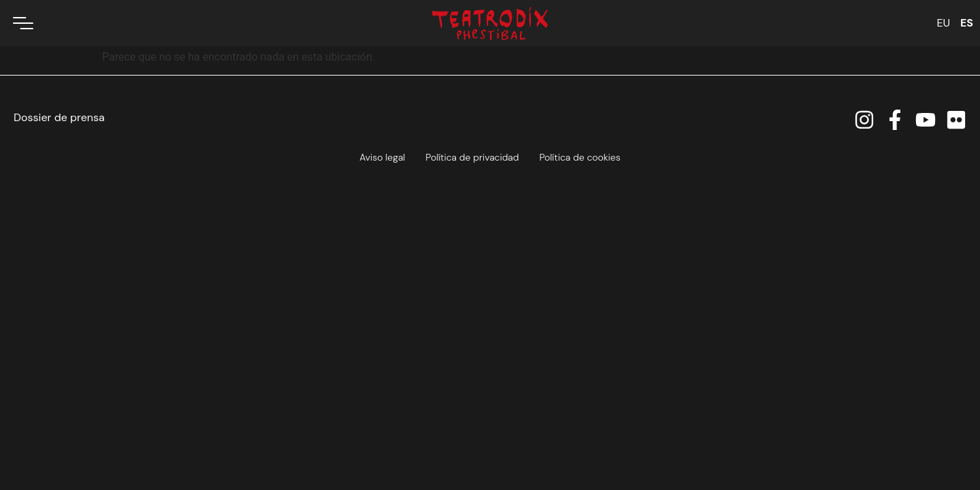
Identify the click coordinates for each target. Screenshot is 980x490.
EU (943, 23)
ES (967, 23)
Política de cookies (579, 157)
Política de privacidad (472, 157)
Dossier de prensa (59, 117)
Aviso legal (382, 157)
